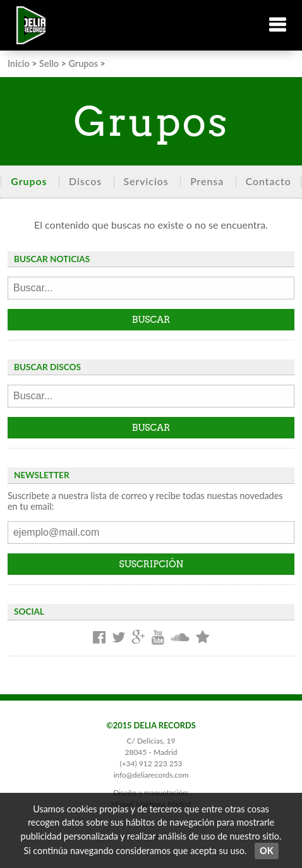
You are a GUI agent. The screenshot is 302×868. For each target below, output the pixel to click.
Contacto (269, 181)
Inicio (19, 63)
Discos (85, 181)
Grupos (83, 63)
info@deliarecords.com (151, 775)
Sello (49, 63)
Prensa (207, 181)
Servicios (146, 181)
